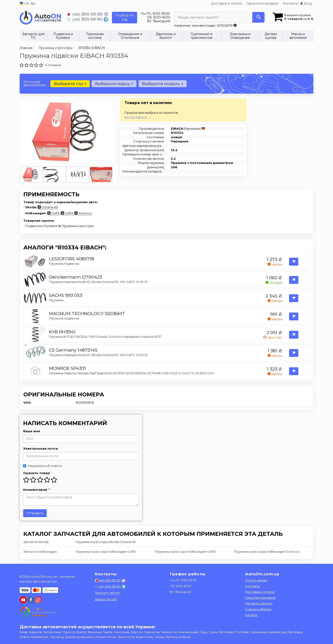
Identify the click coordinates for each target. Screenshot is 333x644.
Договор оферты (259, 603)
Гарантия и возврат (262, 3)
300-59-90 (85, 14)
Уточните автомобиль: (35, 83)
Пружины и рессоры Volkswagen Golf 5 (106, 552)
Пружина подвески (64, 264)
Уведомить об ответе (43, 466)
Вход (306, 3)
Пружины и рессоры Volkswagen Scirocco (267, 552)
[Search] (258, 17)
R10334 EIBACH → (138, 117)
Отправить (35, 513)
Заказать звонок (108, 593)
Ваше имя (32, 431)
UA (24, 3)
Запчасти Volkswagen (40, 552)
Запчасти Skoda (36, 542)
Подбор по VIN (125, 18)
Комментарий (36, 490)
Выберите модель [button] (162, 84)
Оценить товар (37, 473)
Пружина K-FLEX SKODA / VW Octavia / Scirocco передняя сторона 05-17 (105, 337)
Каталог (251, 615)
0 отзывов (53, 65)
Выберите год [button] (70, 84)
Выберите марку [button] (114, 84)
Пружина (56, 300)
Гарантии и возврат (261, 598)
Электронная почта (40, 448)
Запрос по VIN (106, 599)
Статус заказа (256, 580)
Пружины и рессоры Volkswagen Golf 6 (185, 552)
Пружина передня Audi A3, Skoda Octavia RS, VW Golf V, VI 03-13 (98, 282)
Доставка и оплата (226, 3)
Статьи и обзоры (258, 609)
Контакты (291, 3)
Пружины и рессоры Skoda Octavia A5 (106, 542)
